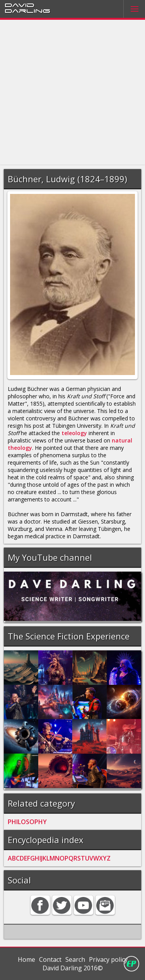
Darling (27, 10)
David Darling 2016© (73, 968)
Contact (50, 959)
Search (75, 959)
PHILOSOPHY (27, 822)
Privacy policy (108, 959)
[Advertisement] (72, 92)
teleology (74, 433)
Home (26, 959)
